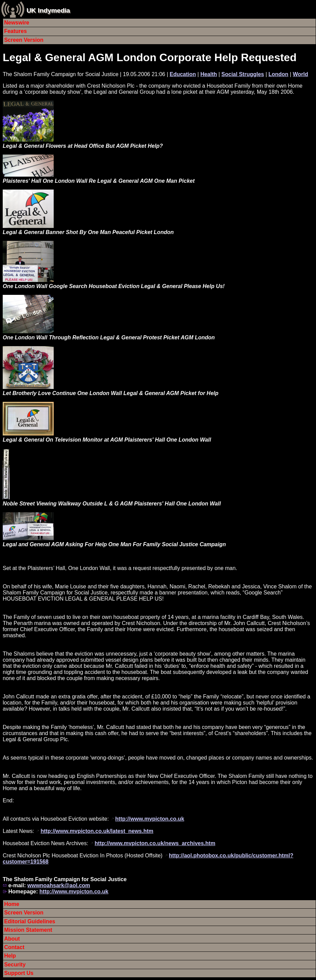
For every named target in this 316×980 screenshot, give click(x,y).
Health (209, 74)
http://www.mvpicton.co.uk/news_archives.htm (155, 843)
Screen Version (24, 40)
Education (183, 74)
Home (12, 904)
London (278, 74)
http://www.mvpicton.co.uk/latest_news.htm (97, 831)
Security (15, 965)
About (12, 939)
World (301, 74)
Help (10, 956)
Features (15, 31)
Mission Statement (28, 930)
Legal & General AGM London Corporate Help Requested (150, 57)
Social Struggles (243, 74)
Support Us (19, 973)
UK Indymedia (48, 10)
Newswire (17, 23)
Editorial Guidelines (30, 921)
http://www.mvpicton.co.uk (150, 819)
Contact (14, 947)
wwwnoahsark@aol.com (59, 885)
